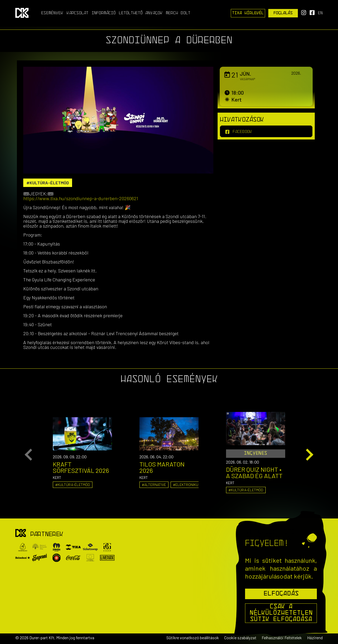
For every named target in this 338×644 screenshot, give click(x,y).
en (320, 13)
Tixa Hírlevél (248, 13)
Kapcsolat (78, 13)
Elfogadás (281, 594)
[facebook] (266, 131)
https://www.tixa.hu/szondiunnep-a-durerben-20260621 (81, 198)
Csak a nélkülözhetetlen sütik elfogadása (281, 613)
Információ (104, 13)
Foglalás (283, 13)
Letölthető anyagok (141, 13)
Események (52, 13)
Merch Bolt (178, 13)
